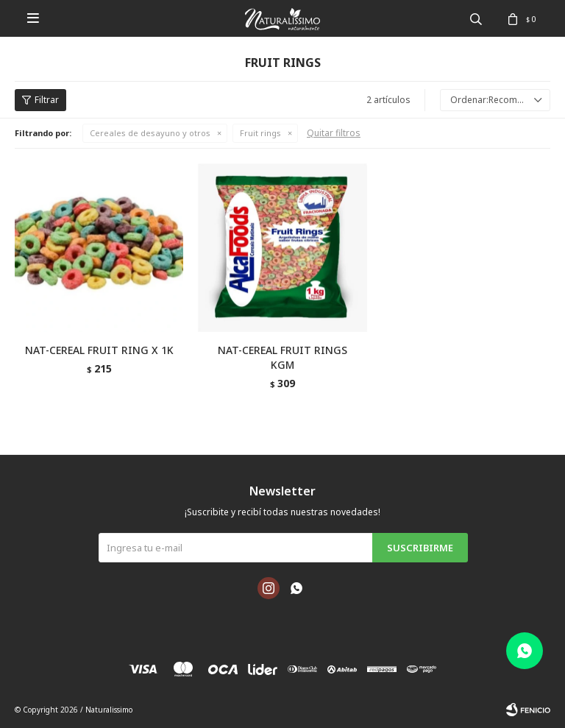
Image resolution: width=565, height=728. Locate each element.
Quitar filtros (334, 133)
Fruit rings (260, 133)
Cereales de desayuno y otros (150, 133)
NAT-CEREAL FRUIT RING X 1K (99, 350)
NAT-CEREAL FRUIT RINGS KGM (282, 357)
